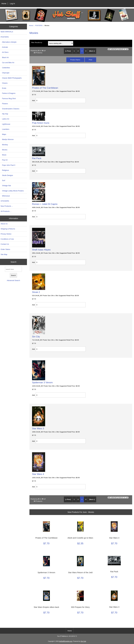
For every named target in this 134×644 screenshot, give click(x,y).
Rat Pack (37, 158)
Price (90, 60)
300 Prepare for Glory (80, 607)
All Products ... (6, 211)
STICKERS (5, 201)
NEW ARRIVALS (7, 32)
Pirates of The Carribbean (45, 88)
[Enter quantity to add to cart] (61, 100)
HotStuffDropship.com (66, 641)
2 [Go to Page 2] (78, 51)
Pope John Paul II (8, 165)
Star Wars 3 (38, 428)
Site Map (4, 254)
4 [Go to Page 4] (86, 51)
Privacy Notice (6, 234)
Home (4, 4)
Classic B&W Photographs (11, 78)
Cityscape (5, 73)
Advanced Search (13, 280)
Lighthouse (5, 124)
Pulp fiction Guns (41, 123)
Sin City (36, 337)
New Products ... (7, 206)
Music (4, 155)
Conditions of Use (7, 239)
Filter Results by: (37, 42)
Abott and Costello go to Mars (80, 538)
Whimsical (5, 196)
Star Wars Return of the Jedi (80, 573)
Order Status (5, 249)
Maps (3, 134)
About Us (4, 224)
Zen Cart (83, 641)
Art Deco (5, 52)
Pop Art (4, 160)
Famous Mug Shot (8, 98)
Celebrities (5, 68)
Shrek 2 (36, 292)
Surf (3, 180)
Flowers (4, 104)
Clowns (4, 83)
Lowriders (5, 129)
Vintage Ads (6, 186)
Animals (4, 47)
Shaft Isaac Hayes (41, 250)
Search (13, 262)
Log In (12, 4)
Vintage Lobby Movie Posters (12, 191)
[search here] (13, 269)
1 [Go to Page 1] (74, 51)
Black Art (5, 57)
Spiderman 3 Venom (42, 382)
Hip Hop (4, 114)
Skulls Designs (7, 175)
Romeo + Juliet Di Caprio (45, 204)
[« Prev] (68, 51)
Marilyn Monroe (7, 139)
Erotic (3, 88)
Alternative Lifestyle (9, 42)
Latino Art (5, 119)
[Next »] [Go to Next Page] (92, 51)
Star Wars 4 (38, 474)
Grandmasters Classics (10, 109)
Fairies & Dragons (8, 93)
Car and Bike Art (7, 63)
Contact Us (5, 244)
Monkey (4, 145)
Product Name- (75, 60)
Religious (5, 170)
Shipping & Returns (8, 229)
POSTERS (39, 25)
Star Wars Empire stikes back (46, 607)
